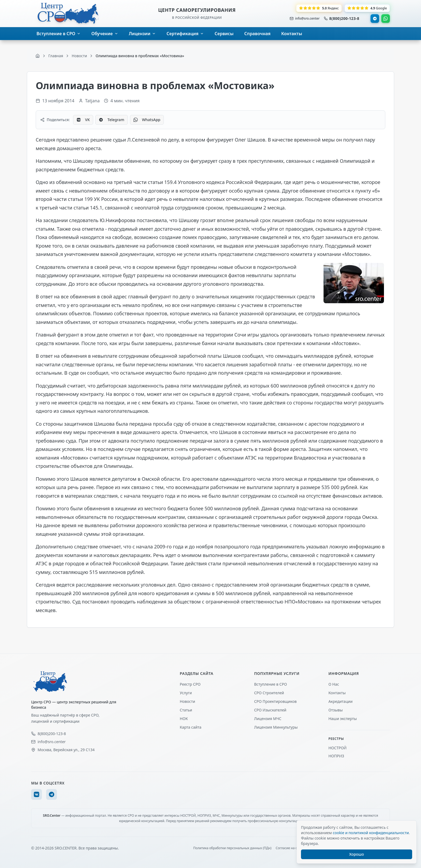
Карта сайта (191, 727)
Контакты (337, 693)
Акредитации (340, 701)
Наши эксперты (343, 719)
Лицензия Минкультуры (276, 727)
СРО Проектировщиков (275, 701)
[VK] (37, 794)
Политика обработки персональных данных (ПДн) (232, 848)
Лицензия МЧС (268, 719)
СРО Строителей (269, 693)
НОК (184, 719)
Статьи (186, 710)
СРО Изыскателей (270, 710)
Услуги (186, 693)
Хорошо (357, 854)
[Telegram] (52, 794)
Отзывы (335, 710)
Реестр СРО (190, 684)
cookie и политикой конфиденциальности (371, 833)
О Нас (334, 684)
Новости (188, 701)
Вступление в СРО (270, 684)
